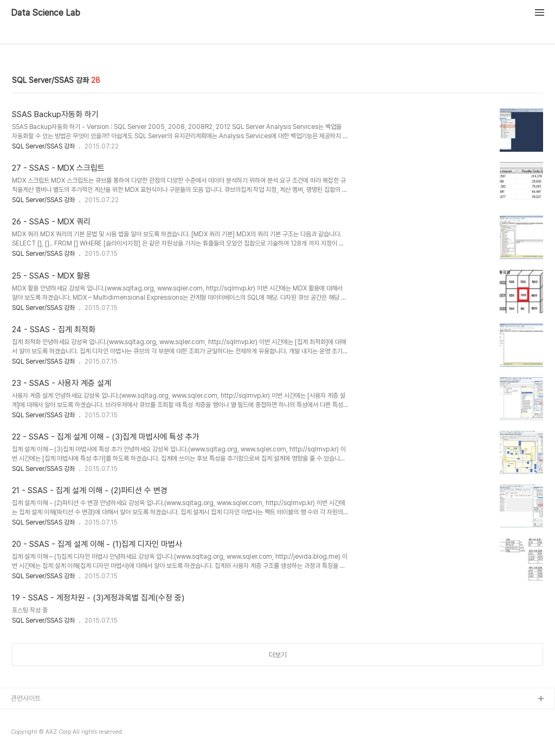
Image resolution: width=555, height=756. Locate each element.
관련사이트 (26, 698)
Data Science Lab (46, 13)
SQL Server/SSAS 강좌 (43, 146)
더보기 (278, 655)
